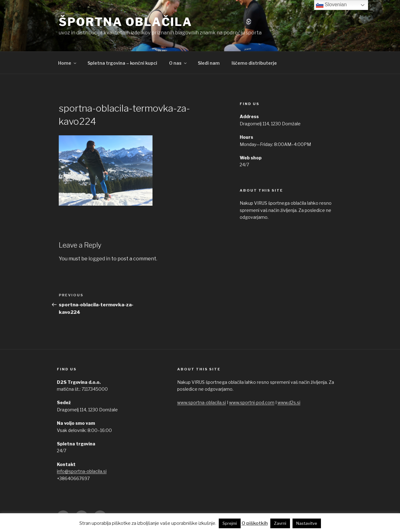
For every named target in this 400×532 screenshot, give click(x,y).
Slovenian (331, 5)
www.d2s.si (289, 402)
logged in (99, 259)
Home (68, 63)
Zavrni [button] (280, 523)
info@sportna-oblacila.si (82, 471)
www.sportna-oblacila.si (202, 402)
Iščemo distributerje (254, 63)
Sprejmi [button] (230, 523)
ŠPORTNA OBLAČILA (125, 22)
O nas (178, 63)
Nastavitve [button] (307, 523)
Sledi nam (209, 63)
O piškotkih (255, 523)
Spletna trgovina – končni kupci (122, 63)
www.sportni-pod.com (252, 402)
